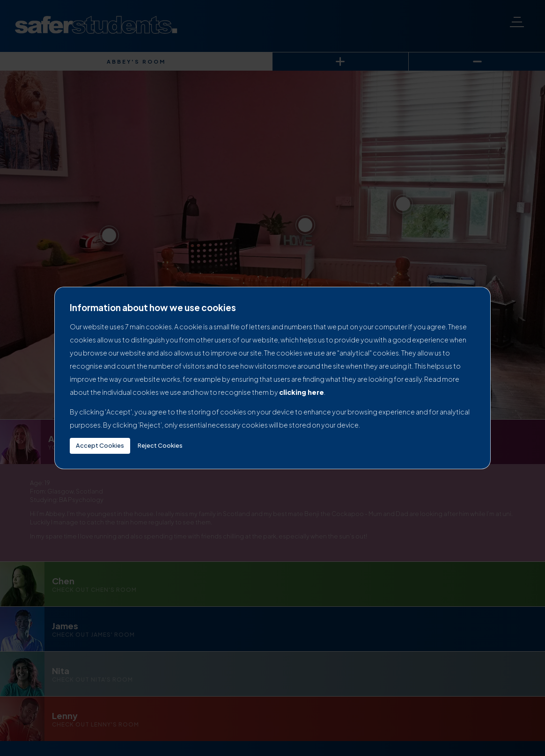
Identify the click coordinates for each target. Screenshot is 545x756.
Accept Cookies (100, 445)
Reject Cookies (160, 445)
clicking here (302, 392)
